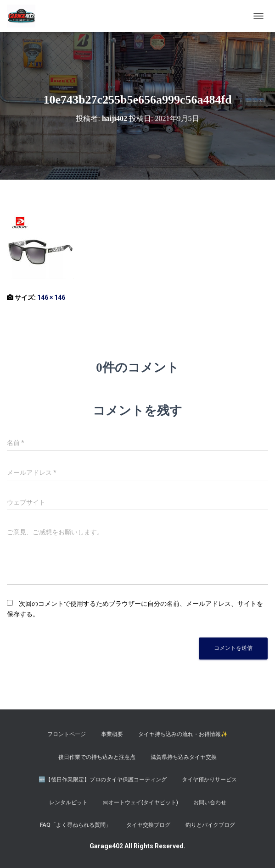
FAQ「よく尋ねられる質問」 (76, 825)
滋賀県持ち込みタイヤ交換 (184, 757)
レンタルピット (68, 802)
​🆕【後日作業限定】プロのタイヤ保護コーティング (103, 780)
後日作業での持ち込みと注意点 (97, 757)
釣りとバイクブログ (210, 825)
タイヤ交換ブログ (148, 825)
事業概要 (112, 734)
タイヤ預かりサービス (209, 780)
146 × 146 (51, 297)
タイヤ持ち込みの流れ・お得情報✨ (183, 734)
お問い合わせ (210, 802)
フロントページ (67, 734)
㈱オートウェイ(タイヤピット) (140, 802)
